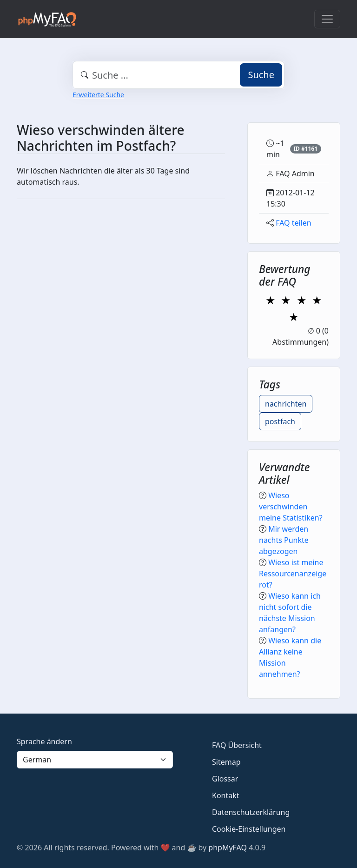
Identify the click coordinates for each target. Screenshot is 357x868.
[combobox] (178, 75)
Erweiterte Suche (98, 95)
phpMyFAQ (228, 848)
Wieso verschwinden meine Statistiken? (291, 507)
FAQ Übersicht (237, 745)
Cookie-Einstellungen (249, 829)
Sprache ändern (44, 741)
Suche (261, 75)
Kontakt (226, 795)
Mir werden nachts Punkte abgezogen (284, 540)
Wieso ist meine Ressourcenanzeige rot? (293, 574)
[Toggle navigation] (327, 19)
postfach (280, 421)
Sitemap (226, 762)
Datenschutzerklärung (251, 812)
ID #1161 (305, 149)
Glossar (225, 779)
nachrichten (286, 404)
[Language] (95, 760)
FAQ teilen (294, 223)
